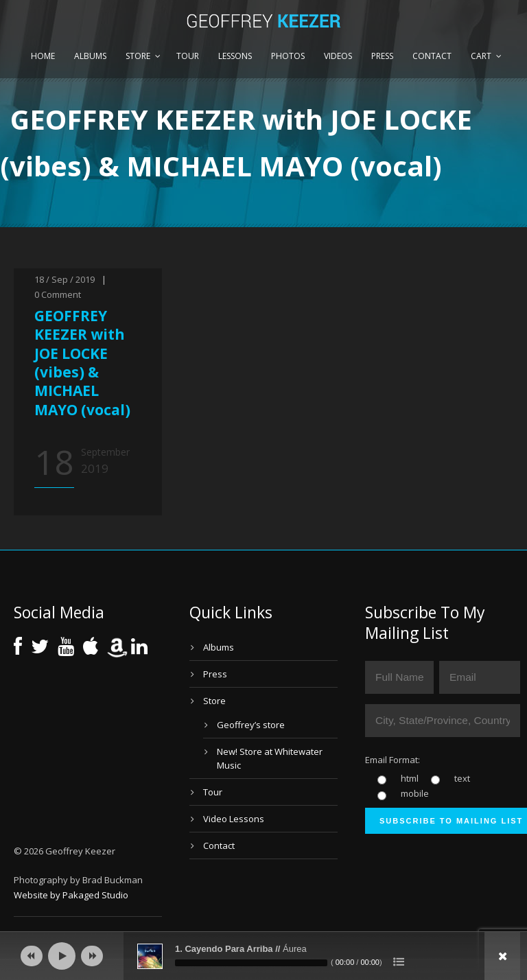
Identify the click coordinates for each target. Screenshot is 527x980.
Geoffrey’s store (251, 725)
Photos (288, 56)
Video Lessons (234, 819)
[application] (263, 956)
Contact (432, 56)
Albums (90, 56)
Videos (338, 56)
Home (43, 56)
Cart (481, 56)
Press (382, 56)
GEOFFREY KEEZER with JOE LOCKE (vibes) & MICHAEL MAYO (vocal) (82, 362)
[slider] (251, 963)
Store (138, 56)
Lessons (235, 56)
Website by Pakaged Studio (71, 895)
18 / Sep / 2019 (65, 279)
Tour (188, 56)
